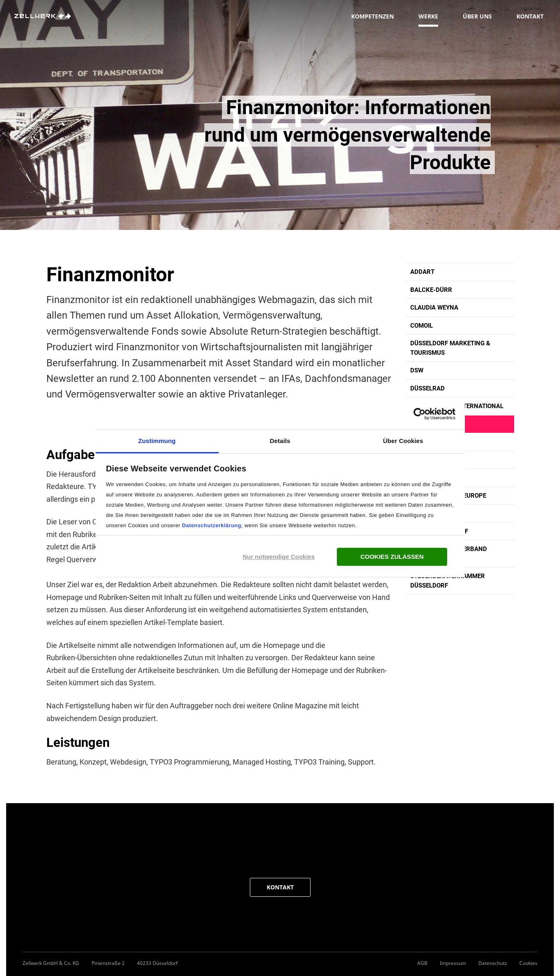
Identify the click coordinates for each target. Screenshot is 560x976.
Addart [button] (422, 272)
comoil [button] (422, 326)
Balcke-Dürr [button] (431, 290)
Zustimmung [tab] (157, 441)
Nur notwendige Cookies (279, 557)
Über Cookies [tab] (403, 441)
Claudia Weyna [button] (434, 308)
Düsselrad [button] (427, 388)
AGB (422, 963)
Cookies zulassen (392, 557)
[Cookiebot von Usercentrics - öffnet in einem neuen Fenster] (419, 414)
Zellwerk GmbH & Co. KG (51, 963)
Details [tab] (280, 441)
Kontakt (530, 20)
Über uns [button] (477, 20)
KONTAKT (280, 887)
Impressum (453, 963)
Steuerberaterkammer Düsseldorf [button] (448, 581)
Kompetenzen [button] (373, 20)
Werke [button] (428, 20)
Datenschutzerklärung (212, 525)
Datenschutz (493, 963)
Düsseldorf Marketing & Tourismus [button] (450, 348)
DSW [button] (417, 370)
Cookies (528, 963)
